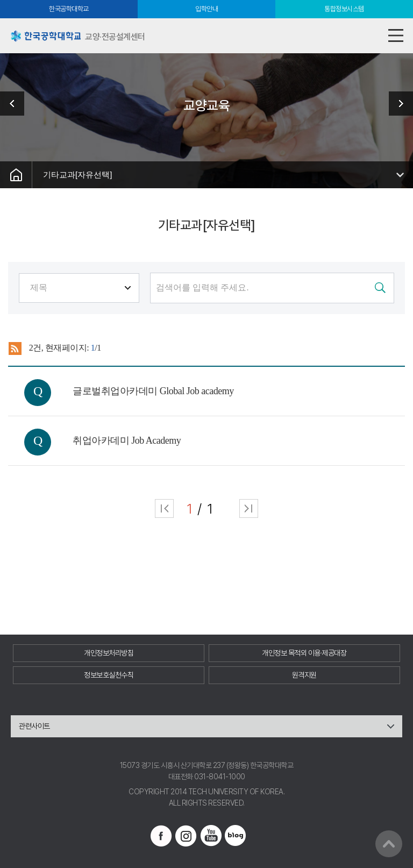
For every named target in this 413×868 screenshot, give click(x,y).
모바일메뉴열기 (396, 36)
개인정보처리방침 (109, 653)
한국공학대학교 (69, 9)
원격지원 (304, 675)
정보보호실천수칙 (109, 675)
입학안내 (206, 9)
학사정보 (397, 104)
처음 (164, 508)
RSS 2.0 (15, 348)
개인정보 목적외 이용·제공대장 (304, 653)
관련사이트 (34, 726)
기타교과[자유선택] (77, 175)
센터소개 (16, 104)
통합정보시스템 (344, 9)
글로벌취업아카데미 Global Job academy (153, 391)
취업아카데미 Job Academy (127, 440)
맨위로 (389, 844)
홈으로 (16, 175)
